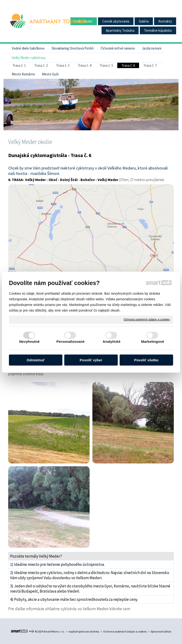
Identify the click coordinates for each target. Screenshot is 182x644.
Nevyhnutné (29, 341)
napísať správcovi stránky (84, 631)
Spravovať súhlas (161, 631)
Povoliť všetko (146, 360)
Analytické (111, 341)
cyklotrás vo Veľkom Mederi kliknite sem (95, 609)
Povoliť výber (91, 360)
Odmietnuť (36, 360)
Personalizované (71, 341)
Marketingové (153, 341)
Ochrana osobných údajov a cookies (147, 319)
